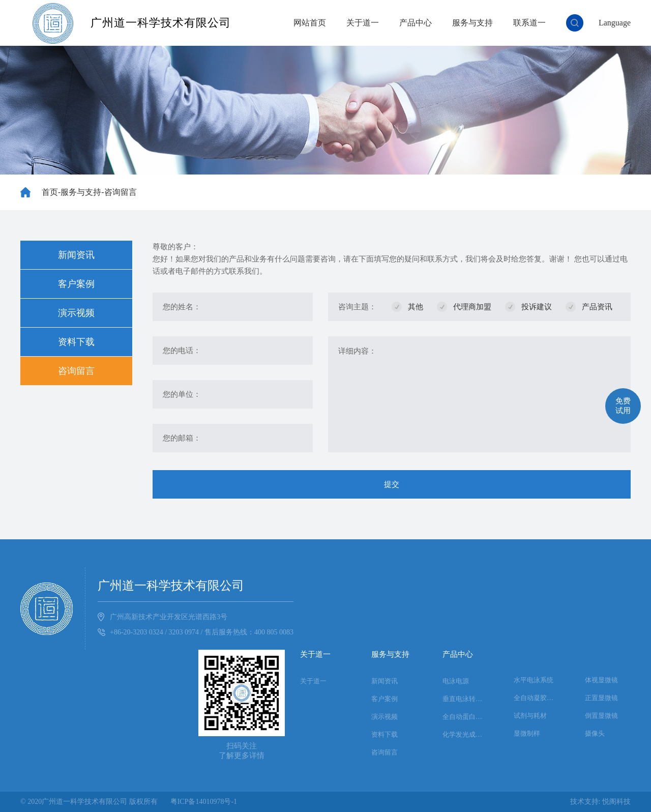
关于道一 (363, 23)
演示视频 (76, 313)
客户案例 (76, 284)
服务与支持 (472, 23)
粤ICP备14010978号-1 (204, 802)
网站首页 (310, 23)
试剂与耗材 (530, 716)
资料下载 (76, 342)
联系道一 (529, 23)
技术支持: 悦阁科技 (600, 802)
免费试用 (623, 406)
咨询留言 (121, 192)
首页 (50, 192)
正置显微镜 (601, 698)
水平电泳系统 (534, 680)
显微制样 (527, 733)
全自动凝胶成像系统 (537, 698)
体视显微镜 (601, 680)
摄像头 (595, 733)
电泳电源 (456, 681)
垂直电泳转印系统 (465, 699)
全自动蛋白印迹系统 (465, 717)
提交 (392, 484)
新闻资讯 (76, 255)
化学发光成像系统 (465, 734)
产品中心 (416, 23)
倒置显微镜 (601, 716)
